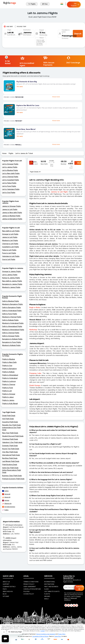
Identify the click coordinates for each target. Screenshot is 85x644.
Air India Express (9, 507)
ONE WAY (8, 26)
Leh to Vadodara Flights (11, 189)
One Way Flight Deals (10, 452)
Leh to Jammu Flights (10, 167)
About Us (6, 582)
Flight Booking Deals (10, 465)
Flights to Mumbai (9, 359)
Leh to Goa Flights (9, 192)
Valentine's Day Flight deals (12, 442)
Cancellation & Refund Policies (40, 636)
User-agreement (30, 587)
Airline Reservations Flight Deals (12, 471)
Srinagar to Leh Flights (10, 234)
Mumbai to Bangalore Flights (12, 304)
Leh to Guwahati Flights (11, 180)
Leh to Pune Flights (9, 186)
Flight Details (35, 172)
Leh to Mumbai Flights (10, 170)
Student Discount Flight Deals (13, 436)
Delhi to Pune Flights (10, 314)
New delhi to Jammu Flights (12, 281)
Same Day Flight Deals (10, 468)
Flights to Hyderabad (10, 378)
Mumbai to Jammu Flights (11, 287)
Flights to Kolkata (8, 372)
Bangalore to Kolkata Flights (12, 339)
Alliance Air (7, 504)
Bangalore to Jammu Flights (12, 284)
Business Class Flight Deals (12, 476)
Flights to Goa (7, 365)
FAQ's (5, 589)
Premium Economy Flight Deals (13, 479)
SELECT (79, 163)
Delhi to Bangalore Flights (11, 307)
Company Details (9, 587)
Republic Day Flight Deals (11, 425)
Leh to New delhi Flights (11, 173)
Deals (46, 599)
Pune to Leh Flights (9, 253)
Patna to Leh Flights (9, 250)
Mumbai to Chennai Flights (12, 317)
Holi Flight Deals (8, 419)
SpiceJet (6, 494)
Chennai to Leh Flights (10, 244)
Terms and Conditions (70, 599)
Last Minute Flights (52, 591)
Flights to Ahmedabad (10, 375)
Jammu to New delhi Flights (12, 213)
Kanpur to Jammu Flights (11, 278)
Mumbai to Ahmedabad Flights (13, 330)
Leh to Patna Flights (9, 183)
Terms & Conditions (31, 582)
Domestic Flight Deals (10, 446)
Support (6, 584)
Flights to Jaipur (8, 397)
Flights (32, 4)
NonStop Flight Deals (10, 458)
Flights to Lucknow (9, 381)
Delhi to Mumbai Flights (11, 301)
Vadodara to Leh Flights (11, 256)
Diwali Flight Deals (9, 416)
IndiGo (5, 491)
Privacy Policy (29, 584)
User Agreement (51, 634)
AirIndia (6, 500)
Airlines (47, 596)
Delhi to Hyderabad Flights (12, 311)
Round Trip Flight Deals (11, 449)
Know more (56, 97)
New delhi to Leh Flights (11, 231)
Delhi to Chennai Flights (11, 333)
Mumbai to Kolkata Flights (11, 345)
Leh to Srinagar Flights (10, 164)
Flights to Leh (7, 391)
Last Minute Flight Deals (11, 461)
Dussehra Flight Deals (10, 422)
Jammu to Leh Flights (10, 209)
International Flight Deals (11, 455)
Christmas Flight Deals (10, 439)
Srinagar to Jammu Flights (11, 271)
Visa (45, 4)
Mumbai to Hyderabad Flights (13, 323)
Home (4, 153)
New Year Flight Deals (10, 433)
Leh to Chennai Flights (10, 177)
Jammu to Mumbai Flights (11, 216)
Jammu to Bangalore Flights (12, 219)
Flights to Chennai (9, 384)
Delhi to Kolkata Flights (10, 320)
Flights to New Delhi (9, 362)
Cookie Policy (29, 594)
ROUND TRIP (20, 26)
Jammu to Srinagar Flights (11, 206)
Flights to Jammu (8, 400)
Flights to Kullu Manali (10, 403)
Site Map (6, 596)
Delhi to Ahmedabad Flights (12, 326)
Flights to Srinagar (9, 394)
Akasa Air (6, 497)
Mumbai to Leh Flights (10, 240)
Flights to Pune (8, 388)
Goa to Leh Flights (9, 259)
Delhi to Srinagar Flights (11, 336)
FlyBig (5, 510)
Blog (5, 594)
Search (78, 34)
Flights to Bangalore (9, 369)
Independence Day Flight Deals (11, 429)
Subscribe (80, 588)
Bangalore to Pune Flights (12, 342)
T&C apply (20, 87)
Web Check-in (8, 591)
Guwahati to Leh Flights (11, 247)
